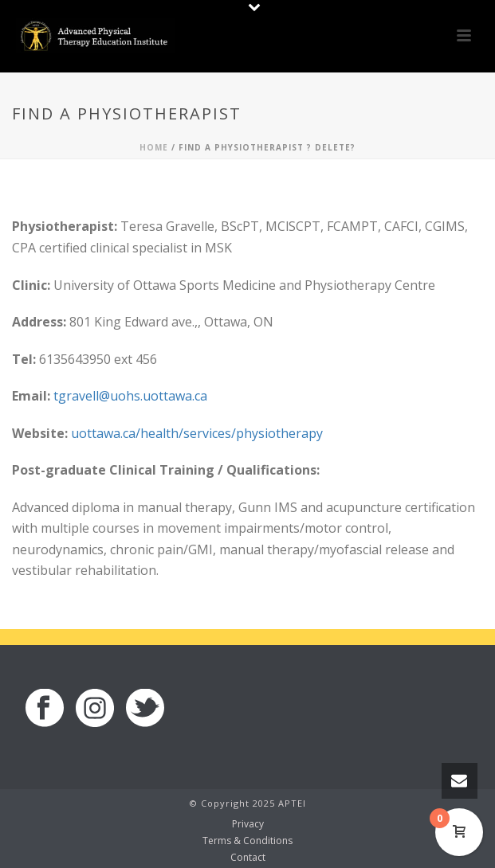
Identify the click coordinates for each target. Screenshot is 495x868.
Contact (248, 858)
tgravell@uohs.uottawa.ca (130, 396)
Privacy (248, 824)
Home (154, 147)
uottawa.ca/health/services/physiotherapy (197, 433)
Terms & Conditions (247, 841)
